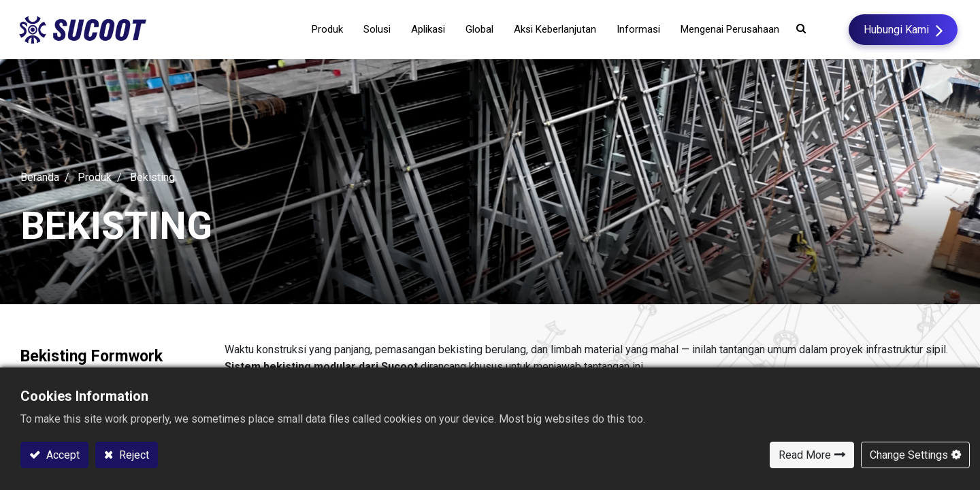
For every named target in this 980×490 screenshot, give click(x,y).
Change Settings (909, 455)
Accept (62, 455)
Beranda (40, 179)
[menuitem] (462, 30)
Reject (133, 455)
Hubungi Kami (894, 30)
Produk (95, 179)
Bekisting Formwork (95, 358)
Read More (805, 455)
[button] (799, 29)
